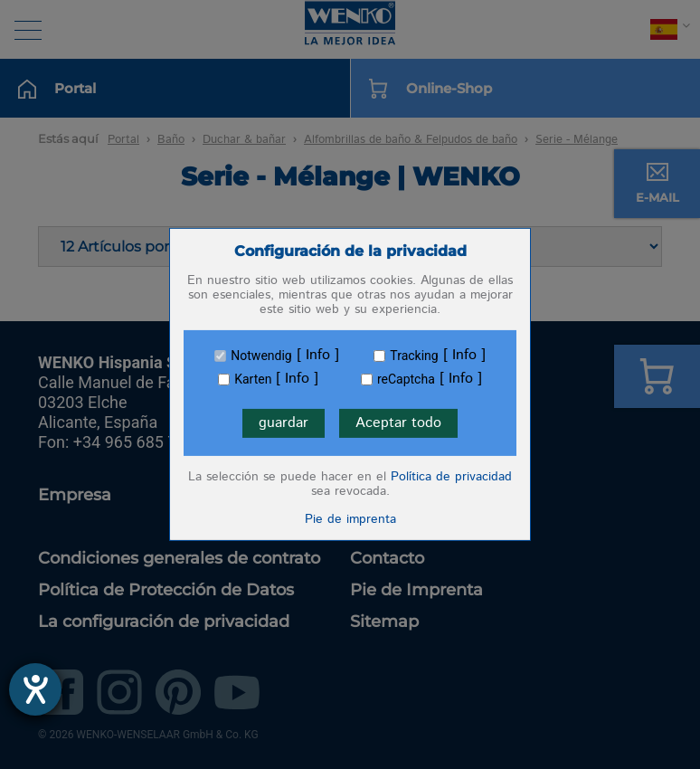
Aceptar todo (398, 423)
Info (318, 356)
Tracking (414, 356)
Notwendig (261, 356)
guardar (284, 423)
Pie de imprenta (350, 519)
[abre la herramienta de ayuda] (35, 689)
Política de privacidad (451, 477)
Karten (253, 379)
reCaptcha (406, 379)
